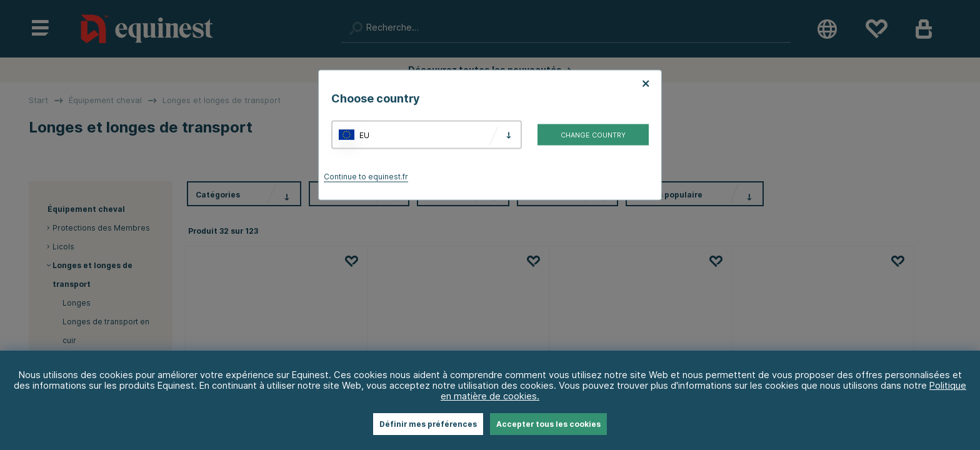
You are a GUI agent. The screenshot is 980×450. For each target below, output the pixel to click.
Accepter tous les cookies (548, 424)
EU (364, 135)
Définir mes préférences (428, 424)
